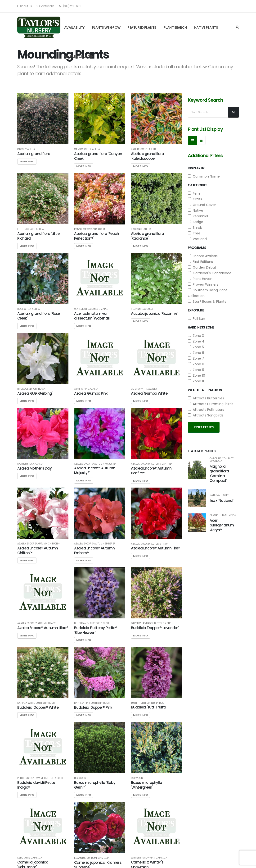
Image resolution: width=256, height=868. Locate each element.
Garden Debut (202, 267)
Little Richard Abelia (31, 229)
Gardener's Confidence (210, 273)
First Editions (200, 262)
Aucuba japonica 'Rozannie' (154, 313)
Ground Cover (202, 205)
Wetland (197, 239)
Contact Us (45, 6)
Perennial (198, 216)
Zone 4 (196, 341)
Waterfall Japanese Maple (91, 309)
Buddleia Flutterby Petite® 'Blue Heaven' (96, 630)
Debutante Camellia (30, 858)
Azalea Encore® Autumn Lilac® (36, 623)
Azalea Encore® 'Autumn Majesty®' (95, 470)
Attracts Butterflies (206, 398)
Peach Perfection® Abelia (90, 229)
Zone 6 (196, 353)
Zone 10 (196, 375)
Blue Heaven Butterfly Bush (92, 623)
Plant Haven (200, 279)
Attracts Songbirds (206, 415)
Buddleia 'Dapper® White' (38, 707)
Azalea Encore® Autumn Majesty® (95, 464)
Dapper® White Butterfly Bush (36, 703)
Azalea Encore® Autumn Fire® (149, 544)
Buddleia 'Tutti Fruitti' (149, 707)
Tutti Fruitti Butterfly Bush (148, 703)
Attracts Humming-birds (211, 404)
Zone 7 (196, 358)
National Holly (219, 495)
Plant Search (175, 27)
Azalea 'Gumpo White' (150, 393)
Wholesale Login (79, 56)
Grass (195, 199)
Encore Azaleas (203, 256)
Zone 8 (196, 364)
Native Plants (206, 27)
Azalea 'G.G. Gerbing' (35, 393)
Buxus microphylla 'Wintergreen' (147, 785)
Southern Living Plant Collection (207, 293)
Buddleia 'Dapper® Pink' (93, 707)
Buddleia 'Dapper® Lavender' (155, 628)
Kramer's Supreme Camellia (92, 858)
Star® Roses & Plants (207, 302)
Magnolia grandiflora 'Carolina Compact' (219, 473)
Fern (194, 193)
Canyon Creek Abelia (87, 149)
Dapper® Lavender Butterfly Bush (152, 623)
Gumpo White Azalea (144, 389)
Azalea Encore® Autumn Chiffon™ (38, 544)
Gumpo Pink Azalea (86, 389)
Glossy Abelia (26, 149)
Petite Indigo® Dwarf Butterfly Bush (40, 778)
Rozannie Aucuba (142, 309)
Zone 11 (196, 381)
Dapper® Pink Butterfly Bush (92, 703)
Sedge (195, 222)
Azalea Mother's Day (34, 468)
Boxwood (80, 778)
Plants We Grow (106, 27)
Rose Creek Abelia (29, 309)
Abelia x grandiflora (34, 154)
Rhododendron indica (31, 389)
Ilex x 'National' (222, 500)
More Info (27, 161)
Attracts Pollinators (206, 410)
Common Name (204, 176)
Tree (194, 233)
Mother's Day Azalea (30, 464)
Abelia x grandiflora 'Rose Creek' (39, 316)
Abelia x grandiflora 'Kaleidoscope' (148, 156)
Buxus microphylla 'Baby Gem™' (95, 785)
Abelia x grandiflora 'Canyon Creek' (98, 156)
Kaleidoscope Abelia (144, 149)
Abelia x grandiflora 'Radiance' (148, 236)
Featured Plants (142, 27)
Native (195, 210)
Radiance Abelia (141, 229)
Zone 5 (196, 347)
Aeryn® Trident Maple (223, 515)
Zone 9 (196, 370)
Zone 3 (196, 336)
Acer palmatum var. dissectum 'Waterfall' (92, 316)
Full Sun (196, 319)
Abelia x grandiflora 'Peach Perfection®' (97, 236)
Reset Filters (204, 427)
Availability (74, 27)
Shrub (195, 228)
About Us (25, 6)
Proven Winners (203, 284)
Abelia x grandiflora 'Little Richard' (38, 236)
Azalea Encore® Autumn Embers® (95, 544)
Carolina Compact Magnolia (222, 460)
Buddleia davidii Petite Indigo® (36, 785)
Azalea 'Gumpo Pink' (91, 393)
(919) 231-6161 (70, 6)
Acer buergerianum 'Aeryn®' (222, 525)
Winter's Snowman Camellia (149, 858)
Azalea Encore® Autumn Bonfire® (152, 464)
